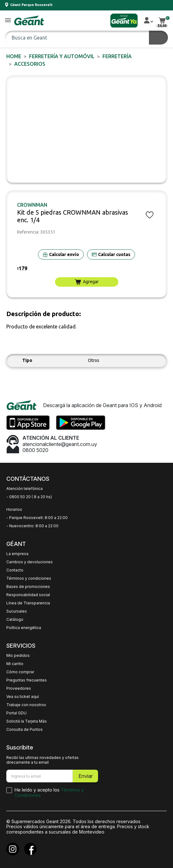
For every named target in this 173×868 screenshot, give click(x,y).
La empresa (17, 554)
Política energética (24, 628)
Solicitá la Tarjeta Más (27, 721)
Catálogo (15, 620)
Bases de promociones (28, 587)
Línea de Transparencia (28, 603)
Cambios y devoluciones (30, 562)
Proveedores (19, 688)
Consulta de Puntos (25, 730)
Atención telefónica (25, 489)
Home (14, 56)
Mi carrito (15, 664)
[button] (8, 21)
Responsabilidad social (28, 595)
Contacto (15, 570)
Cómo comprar (20, 672)
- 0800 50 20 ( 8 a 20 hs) (29, 497)
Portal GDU (16, 713)
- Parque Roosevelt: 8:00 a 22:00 (37, 518)
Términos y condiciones (29, 578)
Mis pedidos (18, 656)
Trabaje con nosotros (26, 705)
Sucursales (17, 611)
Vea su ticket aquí (23, 697)
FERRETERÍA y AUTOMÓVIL (62, 56)
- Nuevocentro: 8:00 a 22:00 (32, 526)
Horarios (14, 510)
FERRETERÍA (117, 56)
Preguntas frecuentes (27, 680)
